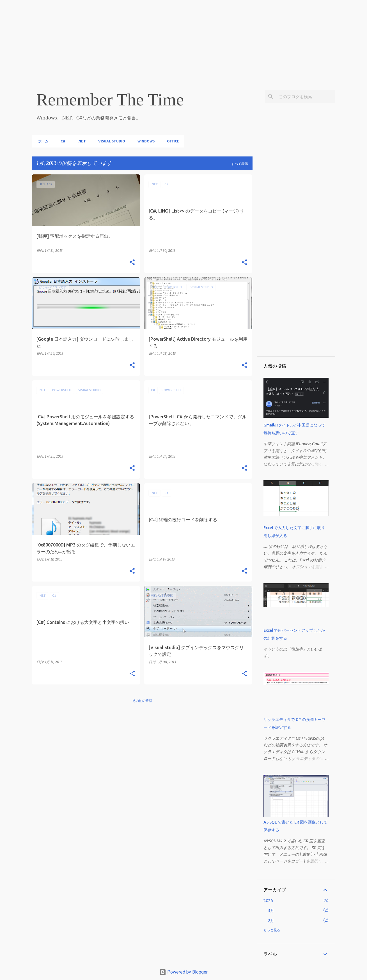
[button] (132, 263)
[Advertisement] (168, 39)
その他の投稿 (142, 701)
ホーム (42, 141)
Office (171, 141)
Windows (144, 141)
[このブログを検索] (306, 96)
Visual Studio (110, 141)
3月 (271, 910)
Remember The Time (110, 100)
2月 (271, 921)
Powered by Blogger (183, 972)
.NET (80, 141)
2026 (268, 901)
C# (61, 141)
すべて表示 (240, 164)
